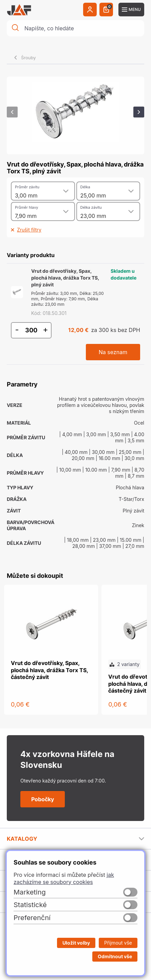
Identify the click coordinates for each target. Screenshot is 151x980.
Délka (85, 187)
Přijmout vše (118, 943)
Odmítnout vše (115, 956)
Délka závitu (91, 207)
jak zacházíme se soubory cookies (64, 878)
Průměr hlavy (27, 207)
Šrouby (29, 58)
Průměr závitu (27, 187)
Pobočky (43, 799)
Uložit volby (76, 943)
